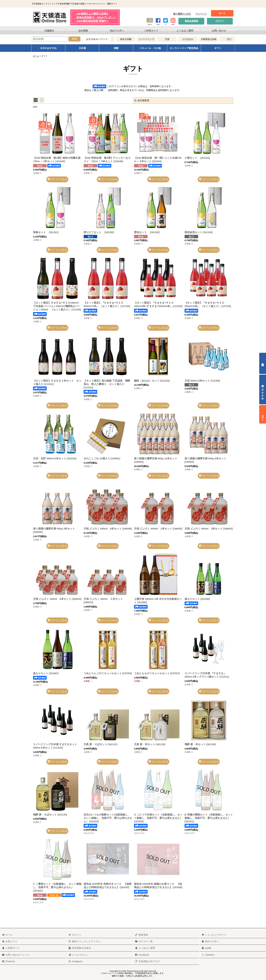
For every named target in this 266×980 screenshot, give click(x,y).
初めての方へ (117, 31)
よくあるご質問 (185, 31)
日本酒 (82, 48)
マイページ (201, 14)
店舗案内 (49, 31)
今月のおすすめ (48, 48)
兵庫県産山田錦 (218, 39)
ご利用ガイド (151, 31)
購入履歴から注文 (182, 14)
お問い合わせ (219, 31)
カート (222, 13)
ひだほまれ (197, 39)
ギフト (218, 48)
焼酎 (116, 48)
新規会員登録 (191, 21)
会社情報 (83, 31)
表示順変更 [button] (142, 100)
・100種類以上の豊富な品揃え (91, 14)
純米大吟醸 (135, 39)
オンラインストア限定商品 (184, 48)
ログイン (220, 21)
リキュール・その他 (150, 48)
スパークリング (156, 39)
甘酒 (177, 39)
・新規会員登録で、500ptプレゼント (95, 17)
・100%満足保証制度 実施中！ (92, 21)
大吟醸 (115, 39)
